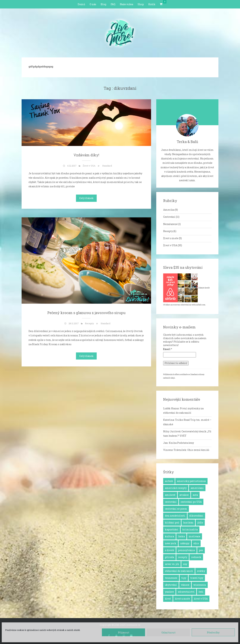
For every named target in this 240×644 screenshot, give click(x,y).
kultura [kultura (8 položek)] (169, 536)
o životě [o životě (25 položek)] (169, 550)
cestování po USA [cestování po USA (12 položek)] (191, 502)
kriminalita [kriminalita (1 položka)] (190, 529)
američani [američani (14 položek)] (197, 488)
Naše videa (126, 4)
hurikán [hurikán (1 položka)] (188, 523)
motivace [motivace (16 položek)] (195, 536)
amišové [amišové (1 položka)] (170, 495)
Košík (152, 4)
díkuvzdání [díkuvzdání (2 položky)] (196, 516)
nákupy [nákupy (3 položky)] (185, 543)
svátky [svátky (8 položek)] (201, 571)
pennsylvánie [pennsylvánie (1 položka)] (186, 550)
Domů (81, 4)
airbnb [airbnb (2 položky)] (169, 481)
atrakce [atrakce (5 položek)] (184, 495)
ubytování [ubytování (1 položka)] (171, 585)
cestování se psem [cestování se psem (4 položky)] (176, 509)
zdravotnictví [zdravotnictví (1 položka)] (186, 592)
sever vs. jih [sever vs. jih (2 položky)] (172, 564)
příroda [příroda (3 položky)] (169, 557)
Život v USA (89, 166)
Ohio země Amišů (198, 450)
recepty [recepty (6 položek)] (183, 557)
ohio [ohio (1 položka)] (196, 543)
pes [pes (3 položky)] (201, 550)
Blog (103, 4)
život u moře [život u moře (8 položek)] (182, 599)
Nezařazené (170, 224)
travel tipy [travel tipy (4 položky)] (197, 578)
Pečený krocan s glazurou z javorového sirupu (86, 313)
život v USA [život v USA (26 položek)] (201, 599)
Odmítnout (168, 632)
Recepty (89, 323)
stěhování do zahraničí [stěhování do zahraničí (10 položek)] (179, 571)
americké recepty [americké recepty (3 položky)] (176, 488)
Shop (141, 4)
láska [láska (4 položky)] (181, 536)
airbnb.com (201, 305)
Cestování (169, 217)
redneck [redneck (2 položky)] (196, 557)
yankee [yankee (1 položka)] (169, 592)
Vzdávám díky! (86, 155)
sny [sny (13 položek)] (185, 564)
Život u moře (171, 238)
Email (168, 349)
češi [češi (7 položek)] (201, 592)
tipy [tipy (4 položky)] (184, 578)
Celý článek (86, 198)
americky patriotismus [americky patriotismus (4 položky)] (191, 481)
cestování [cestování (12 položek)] (171, 502)
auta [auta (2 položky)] (195, 495)
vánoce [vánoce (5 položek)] (185, 585)
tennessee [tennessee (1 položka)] (171, 578)
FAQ (113, 4)
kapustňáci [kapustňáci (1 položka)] (172, 529)
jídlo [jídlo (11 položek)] (200, 523)
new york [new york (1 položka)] (171, 543)
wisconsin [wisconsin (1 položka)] (200, 585)
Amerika (169, 210)
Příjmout (124, 632)
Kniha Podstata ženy (181, 443)
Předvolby (213, 632)
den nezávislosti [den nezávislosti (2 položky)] (175, 516)
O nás (93, 4)
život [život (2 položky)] (168, 599)
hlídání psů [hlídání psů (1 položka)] (172, 523)
